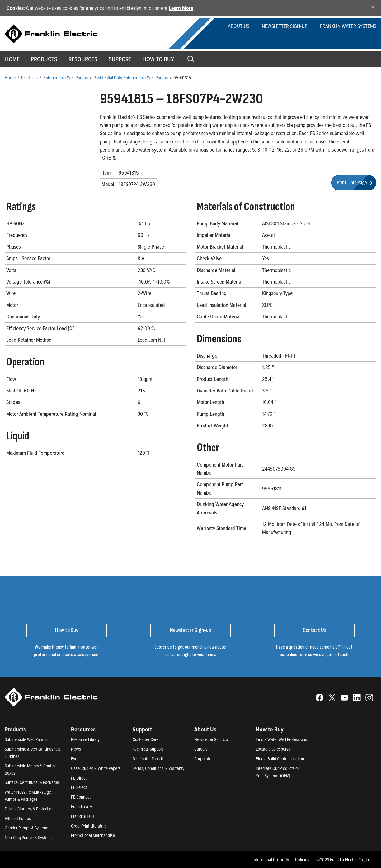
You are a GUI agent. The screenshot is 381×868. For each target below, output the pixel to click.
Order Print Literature (89, 826)
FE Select (79, 787)
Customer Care (146, 739)
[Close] (373, 7)
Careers (201, 749)
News (76, 749)
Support (120, 59)
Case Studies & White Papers (96, 768)
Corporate (203, 759)
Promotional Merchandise (93, 835)
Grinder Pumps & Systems (27, 828)
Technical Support (148, 749)
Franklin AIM (82, 807)
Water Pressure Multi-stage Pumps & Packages (28, 795)
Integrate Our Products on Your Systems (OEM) (278, 772)
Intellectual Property (271, 859)
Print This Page (355, 183)
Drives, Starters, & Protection (29, 809)
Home (10, 77)
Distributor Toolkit (148, 759)
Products (29, 77)
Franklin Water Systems (348, 26)
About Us (239, 26)
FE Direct (79, 778)
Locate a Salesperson (274, 749)
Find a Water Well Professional (282, 739)
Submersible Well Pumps (66, 77)
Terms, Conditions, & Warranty (158, 768)
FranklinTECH (83, 816)
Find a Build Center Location (280, 759)
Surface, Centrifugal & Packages (32, 782)
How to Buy (158, 59)
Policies (302, 859)
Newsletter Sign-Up (211, 739)
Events (77, 759)
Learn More (181, 8)
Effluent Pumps (18, 818)
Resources (83, 59)
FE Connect (81, 797)
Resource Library (85, 739)
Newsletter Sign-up (285, 26)
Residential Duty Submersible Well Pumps (131, 77)
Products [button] (44, 59)
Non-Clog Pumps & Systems (29, 837)
